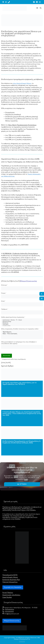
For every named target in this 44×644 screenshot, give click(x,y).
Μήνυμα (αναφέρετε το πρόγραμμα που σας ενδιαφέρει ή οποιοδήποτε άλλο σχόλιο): (19, 343)
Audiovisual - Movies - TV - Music (22, 320)
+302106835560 (8, 610)
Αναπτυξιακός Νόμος (10, 577)
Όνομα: (4, 293)
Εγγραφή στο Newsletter (13, 587)
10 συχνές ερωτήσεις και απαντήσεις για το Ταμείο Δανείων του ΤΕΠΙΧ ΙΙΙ (19, 383)
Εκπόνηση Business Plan (11, 580)
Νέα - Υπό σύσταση (22, 334)
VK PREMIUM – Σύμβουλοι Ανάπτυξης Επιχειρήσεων (20, 254)
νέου (22, 83)
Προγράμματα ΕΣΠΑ (10, 575)
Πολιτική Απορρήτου (10, 582)
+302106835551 (8, 612)
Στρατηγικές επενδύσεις (11, 595)
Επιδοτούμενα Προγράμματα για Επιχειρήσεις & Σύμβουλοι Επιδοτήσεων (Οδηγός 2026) (21, 442)
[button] (37, 8)
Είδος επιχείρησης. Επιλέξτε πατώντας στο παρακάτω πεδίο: (20, 329)
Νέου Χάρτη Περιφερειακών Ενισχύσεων (22, 125)
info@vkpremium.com (11, 614)
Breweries (22, 323)
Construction (22, 326)
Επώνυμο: (4, 285)
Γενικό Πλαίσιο (8, 593)
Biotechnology (22, 322)
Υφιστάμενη (22, 332)
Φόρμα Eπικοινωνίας (12, 621)
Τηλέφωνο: (5, 309)
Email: (3, 301)
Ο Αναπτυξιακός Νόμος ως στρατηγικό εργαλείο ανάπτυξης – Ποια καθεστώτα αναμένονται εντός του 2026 (22, 414)
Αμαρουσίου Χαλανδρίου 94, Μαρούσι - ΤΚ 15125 (20, 608)
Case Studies (7, 597)
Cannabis (22, 324)
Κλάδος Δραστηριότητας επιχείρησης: (13, 317)
